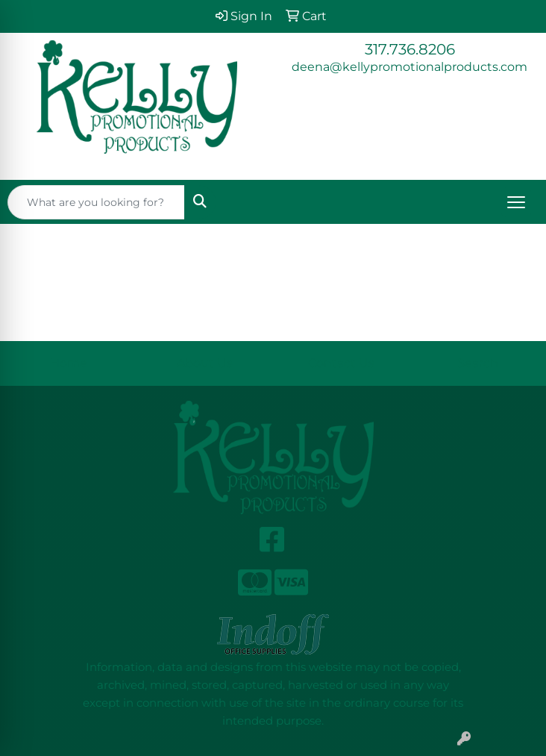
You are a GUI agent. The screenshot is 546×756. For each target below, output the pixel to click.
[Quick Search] (96, 202)
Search (478, 363)
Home (69, 363)
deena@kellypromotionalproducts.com (409, 67)
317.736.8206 (410, 49)
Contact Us (341, 363)
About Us (205, 363)
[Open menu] (516, 202)
